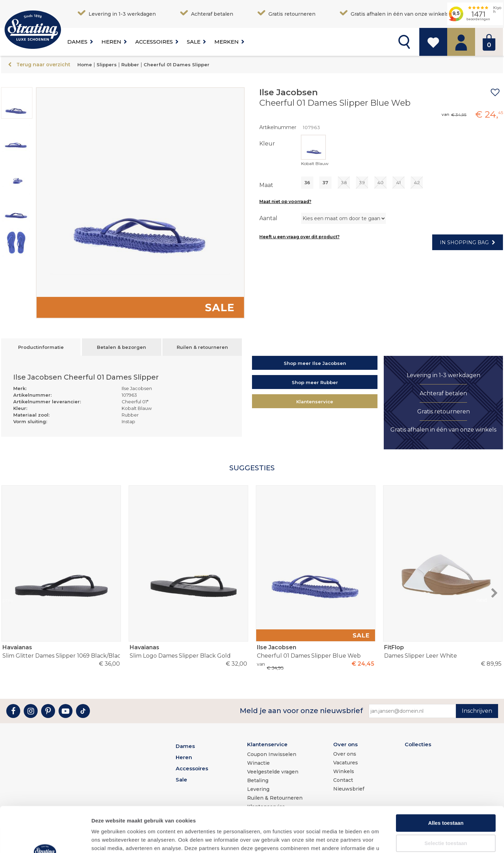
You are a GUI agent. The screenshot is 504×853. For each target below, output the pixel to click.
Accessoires (154, 42)
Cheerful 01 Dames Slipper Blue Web (315, 651)
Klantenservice (315, 402)
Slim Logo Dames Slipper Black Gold (188, 651)
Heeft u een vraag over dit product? (299, 237)
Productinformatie (41, 347)
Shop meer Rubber (315, 382)
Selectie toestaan (446, 798)
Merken (227, 42)
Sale (194, 42)
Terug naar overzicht (43, 65)
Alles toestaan (446, 777)
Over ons (345, 744)
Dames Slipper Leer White (443, 651)
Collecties (418, 744)
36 (307, 182)
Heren (111, 42)
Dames (77, 42)
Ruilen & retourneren (202, 347)
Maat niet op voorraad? (285, 201)
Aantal (268, 218)
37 (325, 182)
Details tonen (377, 839)
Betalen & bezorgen (121, 347)
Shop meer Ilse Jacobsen (315, 363)
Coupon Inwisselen (272, 754)
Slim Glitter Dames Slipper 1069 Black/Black (61, 651)
